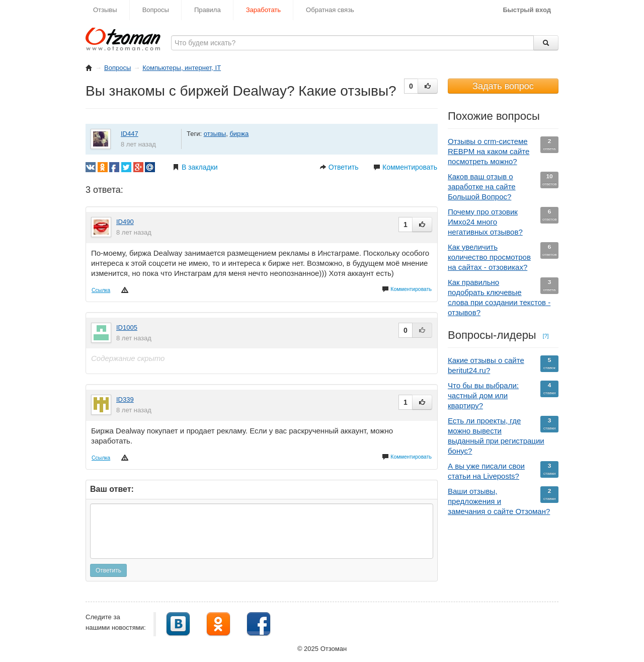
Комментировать (405, 167)
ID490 (125, 222)
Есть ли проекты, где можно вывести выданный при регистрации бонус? (503, 435)
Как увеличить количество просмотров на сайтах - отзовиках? (503, 257)
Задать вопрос (503, 86)
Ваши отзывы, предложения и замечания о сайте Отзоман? (503, 501)
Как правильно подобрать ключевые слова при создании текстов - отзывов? (503, 297)
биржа (239, 134)
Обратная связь (330, 10)
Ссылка (101, 290)
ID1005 (127, 327)
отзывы (215, 134)
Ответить (339, 167)
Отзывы (105, 10)
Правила (208, 10)
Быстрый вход (527, 10)
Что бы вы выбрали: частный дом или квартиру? (503, 395)
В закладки (195, 167)
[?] (546, 336)
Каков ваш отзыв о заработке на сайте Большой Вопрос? (503, 186)
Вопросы (156, 10)
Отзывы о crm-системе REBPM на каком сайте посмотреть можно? (503, 151)
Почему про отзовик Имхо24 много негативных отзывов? (503, 222)
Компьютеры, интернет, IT (182, 68)
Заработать (263, 10)
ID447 (130, 134)
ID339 (125, 399)
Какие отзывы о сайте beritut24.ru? (503, 365)
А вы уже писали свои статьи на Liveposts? (503, 471)
